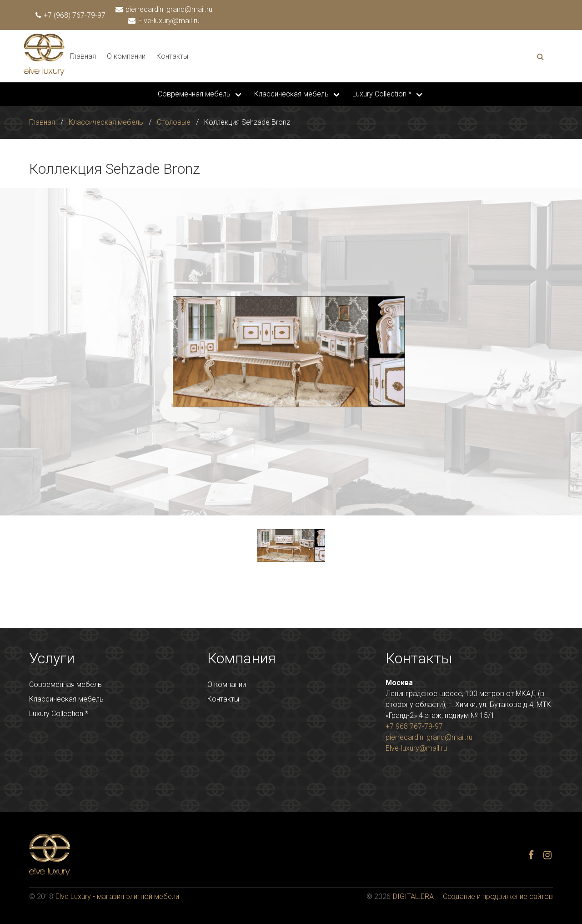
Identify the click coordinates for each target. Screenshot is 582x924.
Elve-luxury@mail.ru (164, 21)
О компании (126, 56)
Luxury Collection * (382, 94)
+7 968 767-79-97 (414, 726)
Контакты (172, 56)
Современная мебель (194, 94)
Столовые (174, 122)
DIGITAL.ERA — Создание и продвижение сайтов (473, 896)
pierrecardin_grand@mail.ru (164, 9)
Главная (83, 56)
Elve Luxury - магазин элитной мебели (117, 896)
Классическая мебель (291, 94)
